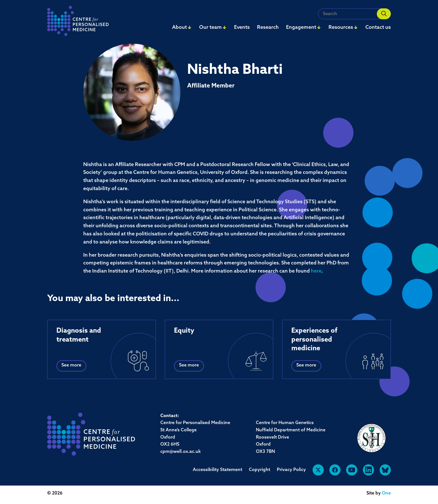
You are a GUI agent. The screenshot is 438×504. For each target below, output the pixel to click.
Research (268, 28)
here (316, 271)
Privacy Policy (291, 470)
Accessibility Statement (217, 470)
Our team (210, 28)
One (386, 493)
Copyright (260, 470)
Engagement (301, 28)
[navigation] (78, 23)
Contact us (378, 28)
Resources (341, 28)
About (179, 28)
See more (71, 365)
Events (242, 28)
